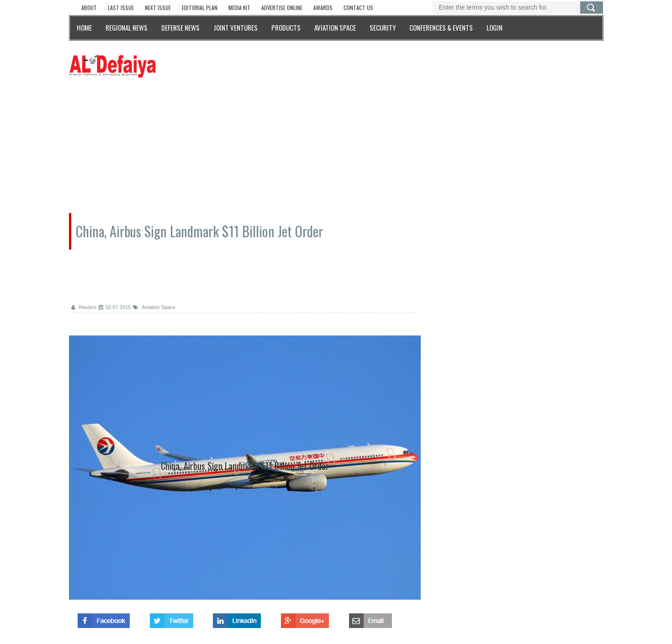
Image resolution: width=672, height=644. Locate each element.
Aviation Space (154, 307)
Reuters (84, 307)
